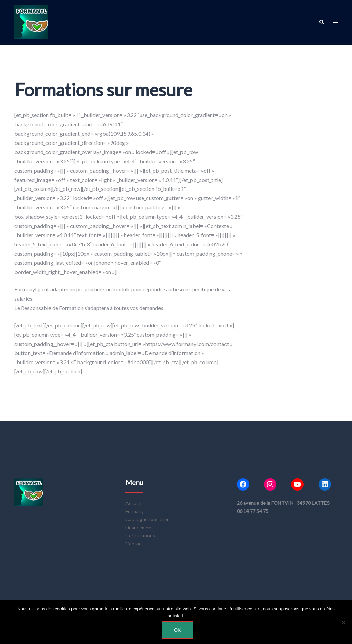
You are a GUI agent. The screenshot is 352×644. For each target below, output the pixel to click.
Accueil (133, 503)
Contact (134, 544)
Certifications (140, 535)
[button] (321, 22)
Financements (141, 527)
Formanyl (135, 511)
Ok (178, 630)
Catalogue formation (148, 519)
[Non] (343, 622)
